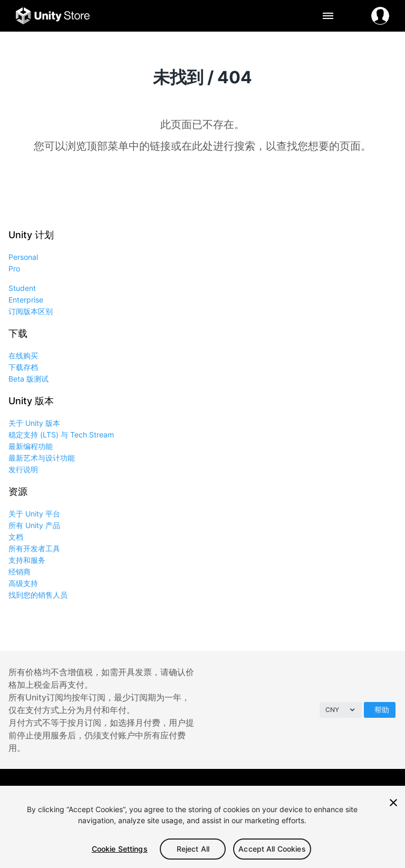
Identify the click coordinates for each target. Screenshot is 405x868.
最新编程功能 (31, 446)
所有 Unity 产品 (34, 525)
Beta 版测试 (28, 379)
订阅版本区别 (31, 311)
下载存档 (23, 367)
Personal (23, 257)
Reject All (193, 849)
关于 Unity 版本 (34, 423)
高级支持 (23, 583)
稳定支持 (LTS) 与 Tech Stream (61, 435)
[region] (202, 827)
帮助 (382, 710)
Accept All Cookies (272, 849)
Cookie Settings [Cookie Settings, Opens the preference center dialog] (120, 849)
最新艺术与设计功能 (42, 458)
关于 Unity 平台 (34, 514)
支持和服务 (27, 560)
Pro (14, 269)
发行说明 (23, 469)
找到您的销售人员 (38, 595)
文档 (16, 537)
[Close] (393, 803)
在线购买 (23, 355)
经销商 (20, 572)
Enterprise (26, 300)
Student (22, 288)
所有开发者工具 (34, 548)
